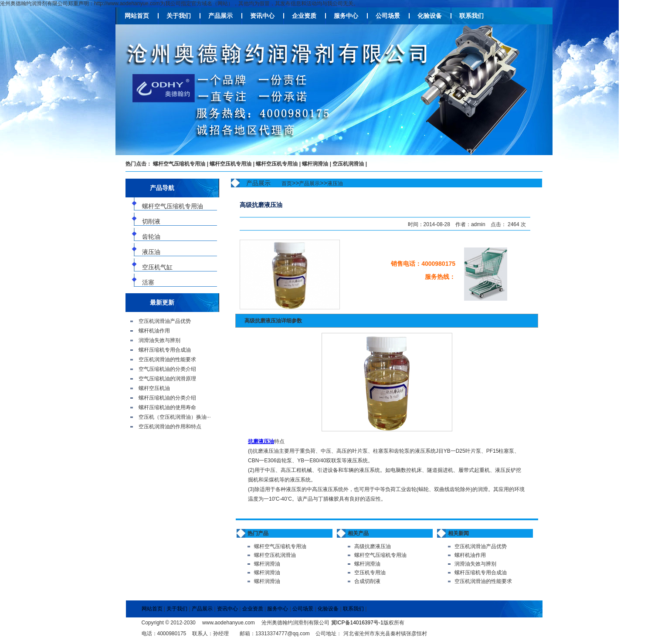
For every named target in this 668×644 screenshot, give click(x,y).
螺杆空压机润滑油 (275, 555)
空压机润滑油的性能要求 (167, 359)
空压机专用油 (370, 573)
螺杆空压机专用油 (231, 164)
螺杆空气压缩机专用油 (179, 164)
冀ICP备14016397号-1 (357, 623)
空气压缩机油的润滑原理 (167, 379)
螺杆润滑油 (315, 164)
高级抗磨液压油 (373, 546)
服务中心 (346, 16)
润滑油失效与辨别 (159, 340)
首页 (287, 183)
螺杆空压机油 (154, 388)
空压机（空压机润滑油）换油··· (175, 417)
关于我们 (179, 16)
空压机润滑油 (348, 164)
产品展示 (220, 16)
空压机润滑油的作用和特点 (170, 427)
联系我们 (471, 16)
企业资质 (304, 16)
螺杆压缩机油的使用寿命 (167, 407)
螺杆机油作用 (154, 331)
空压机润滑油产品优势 (165, 321)
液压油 (335, 183)
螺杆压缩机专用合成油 (165, 350)
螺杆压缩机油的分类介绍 (167, 398)
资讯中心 (262, 16)
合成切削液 (367, 581)
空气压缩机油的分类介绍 (167, 369)
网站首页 (137, 16)
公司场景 (388, 16)
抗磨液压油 (261, 441)
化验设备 (430, 16)
